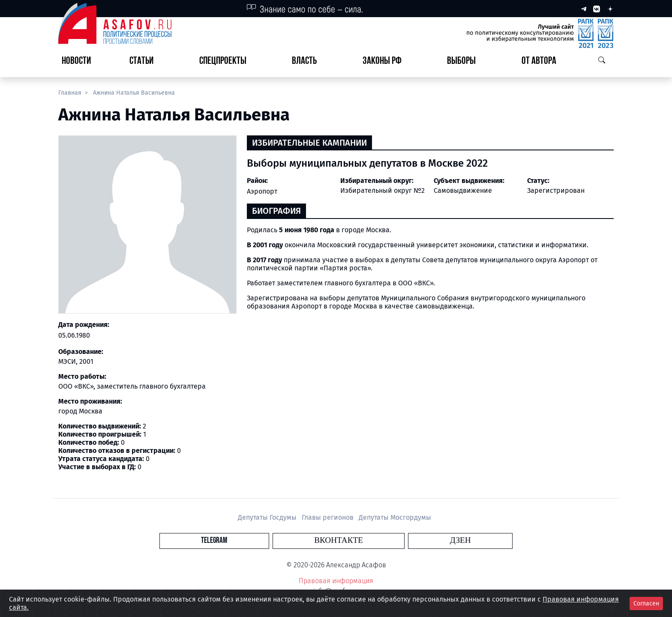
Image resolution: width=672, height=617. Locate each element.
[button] (145, 61)
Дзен (388, 541)
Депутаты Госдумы (268, 517)
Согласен (646, 604)
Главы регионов (328, 517)
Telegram (286, 541)
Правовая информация (336, 581)
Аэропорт (262, 191)
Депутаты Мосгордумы (395, 517)
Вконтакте (339, 541)
